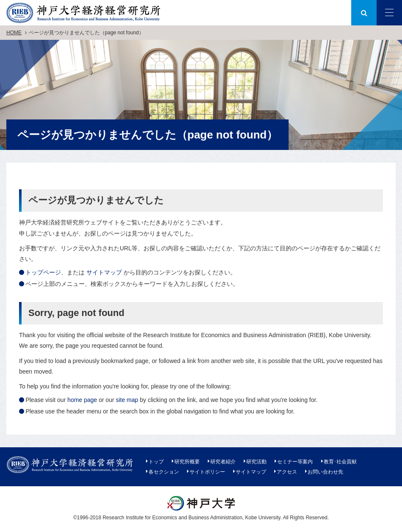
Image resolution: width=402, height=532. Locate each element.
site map (127, 400)
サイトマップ (104, 272)
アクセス (287, 472)
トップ (156, 462)
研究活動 (256, 462)
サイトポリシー (207, 472)
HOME (14, 33)
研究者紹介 (223, 462)
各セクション (164, 472)
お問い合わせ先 (325, 472)
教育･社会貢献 (340, 462)
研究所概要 (187, 462)
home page (82, 400)
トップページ (43, 272)
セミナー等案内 (295, 462)
